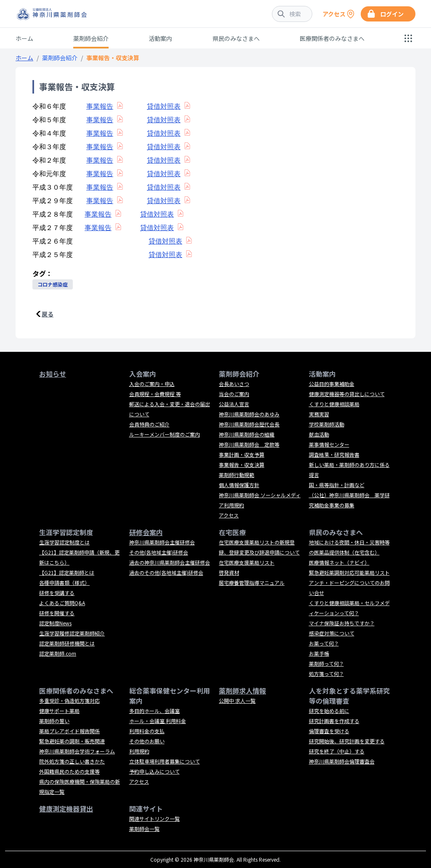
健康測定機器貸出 (66, 809)
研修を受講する (57, 593)
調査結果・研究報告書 (334, 454)
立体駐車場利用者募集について (165, 761)
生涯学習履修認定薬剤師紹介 (72, 633)
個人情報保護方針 (239, 485)
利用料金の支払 (147, 731)
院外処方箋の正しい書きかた (72, 761)
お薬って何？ (324, 643)
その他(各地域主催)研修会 (159, 552)
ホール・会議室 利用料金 (158, 721)
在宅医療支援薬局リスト (247, 562)
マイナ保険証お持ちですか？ (342, 623)
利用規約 (139, 751)
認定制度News (55, 623)
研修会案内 (146, 532)
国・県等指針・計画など (337, 485)
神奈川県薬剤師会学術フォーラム (77, 751)
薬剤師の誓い (54, 721)
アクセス (229, 515)
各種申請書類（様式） (64, 583)
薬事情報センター (329, 444)
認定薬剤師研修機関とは (67, 643)
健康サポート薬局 (59, 711)
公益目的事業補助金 (332, 384)
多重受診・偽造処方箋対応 (69, 701)
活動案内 (160, 38)
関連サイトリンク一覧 (154, 818)
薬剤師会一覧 (144, 829)
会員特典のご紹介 (149, 424)
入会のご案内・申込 (152, 384)
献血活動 (319, 434)
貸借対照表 (164, 106)
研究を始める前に (329, 711)
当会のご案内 (234, 394)
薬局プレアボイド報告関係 (69, 731)
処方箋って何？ (326, 674)
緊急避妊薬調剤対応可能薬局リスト (349, 572)
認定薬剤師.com (58, 653)
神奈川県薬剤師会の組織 (247, 434)
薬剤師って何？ (326, 663)
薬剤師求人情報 (242, 691)
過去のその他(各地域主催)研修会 (166, 572)
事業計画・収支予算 (242, 454)
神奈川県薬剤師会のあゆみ (249, 414)
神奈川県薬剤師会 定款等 (249, 444)
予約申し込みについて (154, 771)
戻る (48, 314)
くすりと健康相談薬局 (334, 404)
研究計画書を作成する (334, 721)
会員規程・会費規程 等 (155, 394)
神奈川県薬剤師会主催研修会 (162, 542)
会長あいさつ (234, 384)
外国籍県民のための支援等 (69, 771)
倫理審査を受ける (329, 731)
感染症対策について (332, 633)
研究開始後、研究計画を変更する (347, 741)
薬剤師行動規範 (237, 475)
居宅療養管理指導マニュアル (252, 583)
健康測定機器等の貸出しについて (347, 394)
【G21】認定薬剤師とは (67, 572)
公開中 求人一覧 (237, 701)
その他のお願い (147, 741)
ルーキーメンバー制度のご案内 (165, 434)
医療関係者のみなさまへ (332, 38)
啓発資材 (229, 572)
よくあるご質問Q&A (62, 603)
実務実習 (319, 414)
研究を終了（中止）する (337, 751)
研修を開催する (57, 613)
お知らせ (53, 374)
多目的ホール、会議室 (154, 711)
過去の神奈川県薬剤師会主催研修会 (170, 562)
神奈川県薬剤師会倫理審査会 (342, 761)
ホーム (24, 38)
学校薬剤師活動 (327, 424)
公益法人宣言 (234, 404)
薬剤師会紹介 (91, 38)
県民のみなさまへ (236, 38)
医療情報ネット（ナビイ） (339, 562)
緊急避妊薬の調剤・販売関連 (72, 741)
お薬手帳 (319, 653)
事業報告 (100, 106)
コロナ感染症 (53, 284)
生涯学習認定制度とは (64, 542)
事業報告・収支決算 (242, 465)
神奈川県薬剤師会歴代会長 (249, 424)
